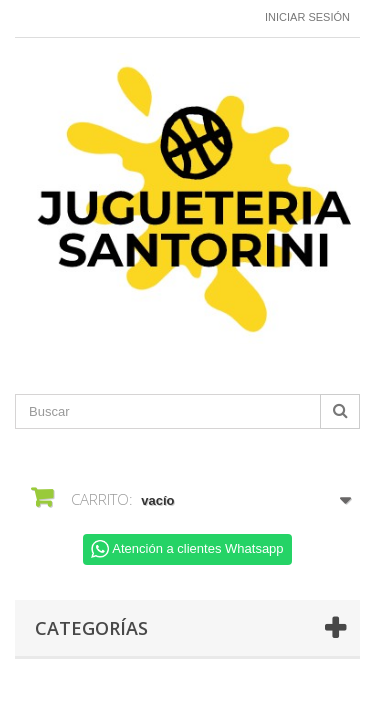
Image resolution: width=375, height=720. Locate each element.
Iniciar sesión (307, 17)
